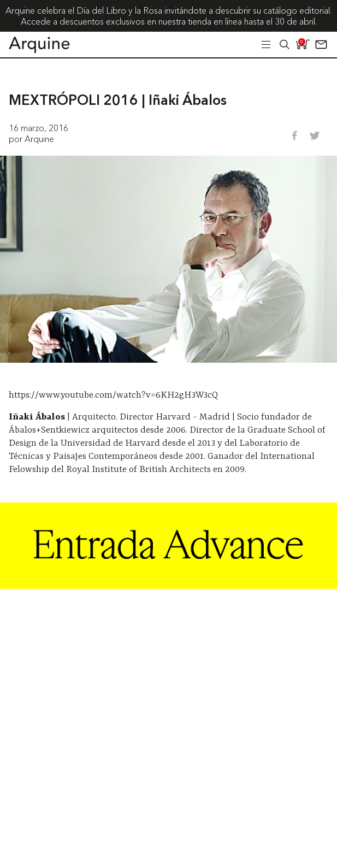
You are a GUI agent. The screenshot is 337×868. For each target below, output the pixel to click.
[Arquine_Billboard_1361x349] (168, 586)
